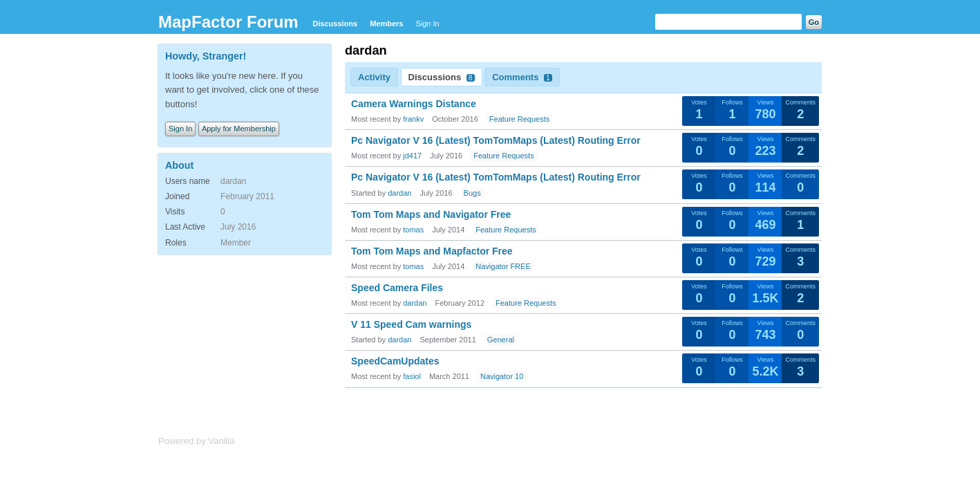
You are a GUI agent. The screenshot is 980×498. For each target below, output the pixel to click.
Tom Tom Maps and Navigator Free (431, 214)
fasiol (412, 376)
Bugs (472, 193)
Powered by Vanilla (196, 441)
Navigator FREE (503, 266)
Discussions (335, 24)
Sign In (427, 24)
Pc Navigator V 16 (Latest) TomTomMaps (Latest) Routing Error (496, 140)
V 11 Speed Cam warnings (411, 324)
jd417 (412, 156)
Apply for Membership (239, 129)
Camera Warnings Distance (414, 104)
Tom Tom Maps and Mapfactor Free (432, 251)
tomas (413, 230)
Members (386, 24)
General (501, 340)
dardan (399, 193)
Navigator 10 (502, 376)
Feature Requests (519, 119)
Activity (374, 77)
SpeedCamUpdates (395, 361)
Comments (522, 77)
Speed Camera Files (397, 288)
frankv (413, 119)
